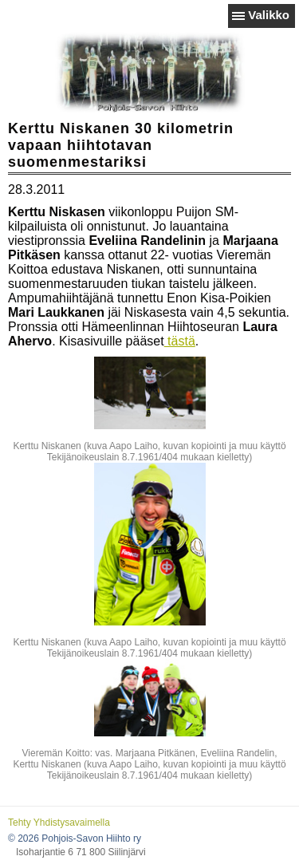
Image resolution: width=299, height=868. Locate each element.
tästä (180, 341)
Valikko (269, 15)
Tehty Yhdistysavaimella (59, 823)
